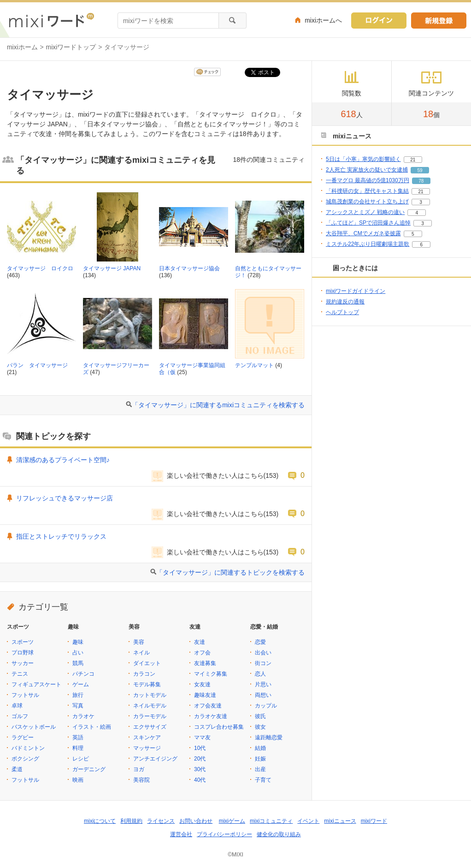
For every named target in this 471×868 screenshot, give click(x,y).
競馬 (78, 663)
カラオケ (83, 716)
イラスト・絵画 (92, 727)
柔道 (17, 769)
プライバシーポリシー (224, 834)
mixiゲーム (232, 821)
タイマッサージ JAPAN (112, 268)
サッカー (23, 663)
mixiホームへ (323, 20)
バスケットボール (34, 727)
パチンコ (83, 674)
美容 (139, 642)
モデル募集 (147, 684)
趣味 (78, 642)
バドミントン (28, 748)
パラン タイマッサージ (37, 365)
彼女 (260, 727)
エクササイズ (150, 727)
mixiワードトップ (71, 47)
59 (420, 170)
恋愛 (260, 642)
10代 (200, 748)
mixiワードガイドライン (356, 291)
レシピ (81, 759)
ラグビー (23, 737)
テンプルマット (254, 365)
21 (413, 160)
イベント (308, 821)
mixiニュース (340, 821)
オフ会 (202, 653)
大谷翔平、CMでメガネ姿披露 (363, 233)
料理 (78, 748)
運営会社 (181, 834)
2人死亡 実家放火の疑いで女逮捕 (367, 170)
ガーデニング (89, 769)
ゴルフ (20, 716)
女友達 (202, 684)
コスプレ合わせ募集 (219, 727)
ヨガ (139, 769)
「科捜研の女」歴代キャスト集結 (367, 191)
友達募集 (205, 663)
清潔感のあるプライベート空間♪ (63, 460)
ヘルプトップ (342, 312)
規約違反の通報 (345, 302)
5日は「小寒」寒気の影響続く (363, 159)
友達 (200, 642)
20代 (200, 759)
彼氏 (260, 716)
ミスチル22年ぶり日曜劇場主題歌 (368, 244)
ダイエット (147, 663)
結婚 (260, 748)
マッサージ (147, 748)
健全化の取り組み (279, 834)
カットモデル (150, 695)
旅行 (78, 695)
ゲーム (81, 684)
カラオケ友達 (211, 716)
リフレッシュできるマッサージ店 (65, 498)
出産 (260, 769)
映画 (78, 780)
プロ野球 (23, 653)
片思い (263, 684)
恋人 (260, 674)
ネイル (141, 653)
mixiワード (374, 821)
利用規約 (131, 821)
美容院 (141, 780)
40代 (200, 780)
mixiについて (100, 821)
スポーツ (23, 642)
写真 (78, 706)
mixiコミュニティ (271, 821)
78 (421, 181)
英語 (78, 737)
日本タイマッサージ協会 (189, 268)
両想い (263, 695)
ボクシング (25, 759)
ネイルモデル (150, 706)
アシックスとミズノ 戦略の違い (365, 212)
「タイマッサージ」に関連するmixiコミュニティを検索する (218, 405)
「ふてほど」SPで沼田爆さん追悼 (368, 223)
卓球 (17, 706)
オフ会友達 (208, 706)
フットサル (25, 695)
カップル (266, 706)
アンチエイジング (155, 759)
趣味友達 (205, 695)
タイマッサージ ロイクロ (40, 268)
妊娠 (260, 759)
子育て (263, 780)
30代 (200, 769)
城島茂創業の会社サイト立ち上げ (367, 202)
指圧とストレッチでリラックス (61, 536)
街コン (263, 663)
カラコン (144, 674)
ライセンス (161, 821)
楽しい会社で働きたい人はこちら (215, 476)
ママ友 (202, 737)
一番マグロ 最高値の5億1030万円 (368, 180)
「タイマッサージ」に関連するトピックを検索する (230, 572)
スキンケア (147, 737)
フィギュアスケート (36, 684)
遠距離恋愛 (269, 737)
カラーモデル (150, 716)
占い (78, 653)
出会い (263, 653)
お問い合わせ (196, 821)
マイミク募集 (211, 674)
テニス (20, 674)
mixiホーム (22, 47)
